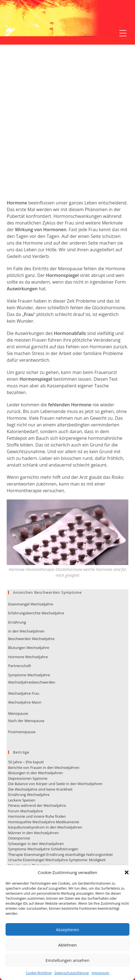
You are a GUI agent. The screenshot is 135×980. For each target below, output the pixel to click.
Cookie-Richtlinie (39, 973)
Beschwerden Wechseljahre (31, 639)
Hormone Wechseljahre (28, 657)
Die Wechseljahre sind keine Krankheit (40, 789)
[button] (127, 872)
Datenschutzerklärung (72, 973)
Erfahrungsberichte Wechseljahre (36, 613)
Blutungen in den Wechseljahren (35, 773)
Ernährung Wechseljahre (29, 795)
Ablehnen (67, 945)
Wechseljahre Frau (24, 693)
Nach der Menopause (26, 721)
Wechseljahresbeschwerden (32, 682)
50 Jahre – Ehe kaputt (26, 762)
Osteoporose (19, 838)
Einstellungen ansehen (68, 960)
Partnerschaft (19, 666)
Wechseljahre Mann (25, 702)
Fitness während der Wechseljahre (37, 805)
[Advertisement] (67, 129)
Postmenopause (22, 732)
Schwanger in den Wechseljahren (36, 844)
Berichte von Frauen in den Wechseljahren (44, 767)
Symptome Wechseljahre (29, 675)
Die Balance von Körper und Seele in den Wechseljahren (55, 784)
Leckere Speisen (22, 800)
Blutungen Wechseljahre (29, 648)
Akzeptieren (67, 930)
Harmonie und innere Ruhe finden (37, 816)
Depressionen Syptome (28, 778)
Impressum (100, 973)
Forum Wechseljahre (25, 811)
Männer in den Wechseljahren (33, 833)
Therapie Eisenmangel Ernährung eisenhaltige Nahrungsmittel (60, 855)
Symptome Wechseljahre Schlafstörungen (43, 849)
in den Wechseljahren (26, 631)
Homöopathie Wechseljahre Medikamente (44, 822)
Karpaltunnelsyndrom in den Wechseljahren (45, 827)
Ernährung (17, 622)
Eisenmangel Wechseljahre (31, 604)
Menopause (18, 713)
